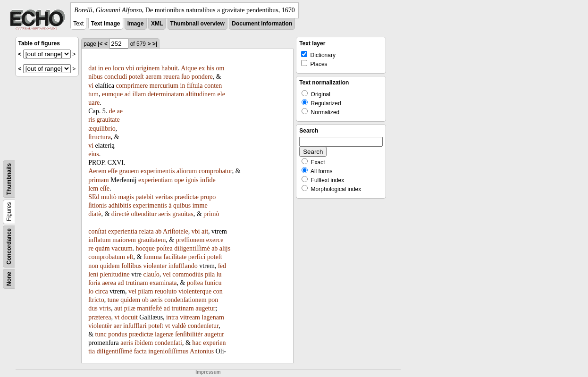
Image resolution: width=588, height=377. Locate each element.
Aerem (97, 171)
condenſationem (185, 300)
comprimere (132, 86)
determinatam (166, 94)
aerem (153, 77)
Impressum (208, 372)
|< (100, 44)
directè (120, 214)
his (210, 68)
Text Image (106, 24)
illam (139, 94)
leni (93, 274)
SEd (94, 197)
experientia (123, 231)
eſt (130, 257)
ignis (192, 180)
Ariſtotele (176, 231)
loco (118, 68)
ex (202, 68)
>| (155, 44)
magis (126, 197)
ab (158, 231)
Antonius (202, 351)
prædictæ (187, 197)
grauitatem (151, 240)
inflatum (99, 240)
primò (211, 214)
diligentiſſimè (192, 248)
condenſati (168, 343)
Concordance (9, 247)
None (9, 279)
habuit (170, 68)
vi (91, 86)
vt (117, 317)
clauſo (151, 274)
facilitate (175, 257)
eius (94, 154)
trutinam (137, 283)
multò (109, 197)
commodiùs (188, 274)
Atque (189, 68)
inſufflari (135, 326)
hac (197, 343)
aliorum (187, 171)
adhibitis (120, 205)
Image (136, 24)
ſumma (153, 257)
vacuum (122, 248)
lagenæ (164, 334)
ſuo (185, 77)
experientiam (155, 180)
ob (145, 300)
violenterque (195, 291)
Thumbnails (9, 179)
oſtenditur (143, 214)
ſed (222, 266)
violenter (155, 266)
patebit (144, 197)
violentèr (100, 326)
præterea (100, 317)
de (112, 111)
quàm (103, 248)
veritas (164, 197)
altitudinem (201, 94)
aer (117, 326)
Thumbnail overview (197, 24)
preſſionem (190, 240)
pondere (202, 77)
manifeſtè (149, 308)
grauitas (183, 214)
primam (99, 180)
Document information (262, 24)
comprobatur (215, 171)
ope (179, 180)
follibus (131, 266)
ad (128, 94)
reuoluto (166, 291)
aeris (164, 214)
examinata (163, 283)
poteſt (136, 77)
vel (167, 274)
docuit (130, 317)
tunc (101, 334)
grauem (129, 171)
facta (140, 351)
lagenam (213, 317)
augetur (205, 308)
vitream (190, 317)
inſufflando (183, 266)
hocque (145, 248)
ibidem (144, 343)
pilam (146, 291)
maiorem (124, 240)
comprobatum (107, 257)
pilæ (130, 308)
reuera (172, 77)
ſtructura (99, 137)
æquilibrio (102, 129)
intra (172, 317)
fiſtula (195, 86)
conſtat (97, 231)
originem (148, 68)
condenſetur (203, 326)
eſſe (113, 171)
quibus (182, 205)
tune (113, 300)
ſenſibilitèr (189, 334)
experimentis (158, 171)
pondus (118, 334)
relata (147, 231)
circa (102, 291)
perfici (197, 257)
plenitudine (115, 274)
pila (210, 274)
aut (118, 308)
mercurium (164, 86)
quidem (110, 266)
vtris (105, 308)
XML (157, 24)
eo (108, 68)
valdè (179, 326)
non (93, 266)
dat (92, 68)
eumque (112, 94)
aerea (109, 283)
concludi (116, 77)
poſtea (164, 248)
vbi (130, 68)
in (101, 68)
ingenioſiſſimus (168, 351)
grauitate (108, 120)
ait (205, 231)
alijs (225, 248)
